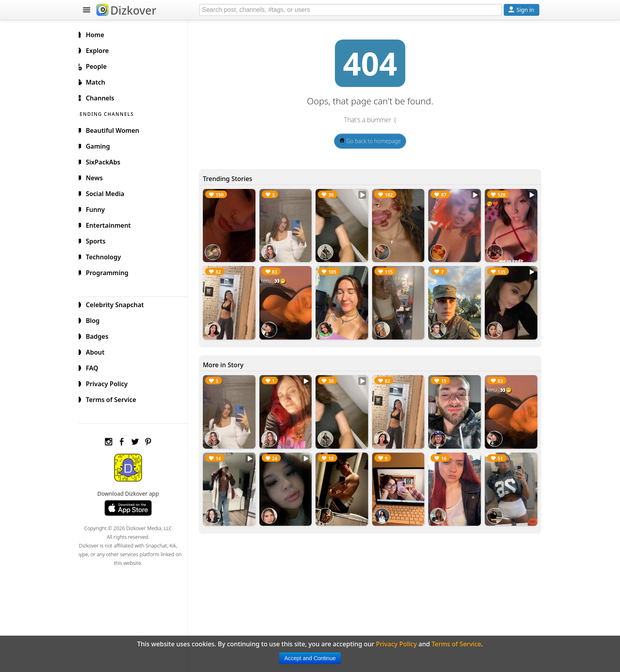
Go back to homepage (373, 141)
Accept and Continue (310, 658)
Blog (97, 319)
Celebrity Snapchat (119, 304)
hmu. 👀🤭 (279, 280)
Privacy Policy (111, 383)
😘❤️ (494, 204)
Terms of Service (115, 398)
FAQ (96, 367)
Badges (101, 335)
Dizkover (126, 10)
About (99, 351)
